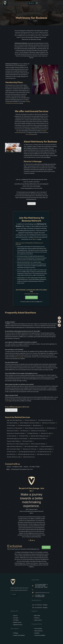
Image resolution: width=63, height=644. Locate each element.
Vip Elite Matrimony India (14, 457)
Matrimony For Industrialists (15, 428)
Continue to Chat (31, 297)
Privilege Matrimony (33, 433)
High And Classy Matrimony (14, 446)
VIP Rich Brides (11, 425)
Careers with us (38, 620)
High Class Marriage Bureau (14, 420)
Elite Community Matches (38, 444)
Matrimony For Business (49, 423)
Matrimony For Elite (12, 431)
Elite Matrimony (11, 454)
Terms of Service (38, 631)
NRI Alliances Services (43, 454)
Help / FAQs (37, 616)
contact (7, 401)
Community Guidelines (40, 635)
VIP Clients (16, 620)
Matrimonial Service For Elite (38, 439)
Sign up (31, 3)
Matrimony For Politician (30, 449)
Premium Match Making (13, 441)
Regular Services (17, 622)
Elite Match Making (12, 423)
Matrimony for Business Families (16, 433)
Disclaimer (37, 633)
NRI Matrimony (37, 425)
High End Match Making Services (40, 436)
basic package (20, 357)
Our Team (16, 618)
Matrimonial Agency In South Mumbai (17, 439)
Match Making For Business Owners (35, 428)
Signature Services (18, 625)
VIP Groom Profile (27, 441)
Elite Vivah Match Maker (14, 449)
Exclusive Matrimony (46, 446)
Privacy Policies (38, 628)
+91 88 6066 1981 (11, 410)
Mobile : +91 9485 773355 (32, 467)
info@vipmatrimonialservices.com (22, 469)
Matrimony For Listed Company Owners (18, 444)
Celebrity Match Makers (45, 449)
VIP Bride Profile (24, 436)
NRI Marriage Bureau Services (26, 454)
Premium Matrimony (30, 420)
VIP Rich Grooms (11, 452)
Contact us (31, 204)
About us (35, 239)
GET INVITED (46, 547)
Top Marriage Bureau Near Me (27, 452)
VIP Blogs (16, 633)
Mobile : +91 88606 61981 (14, 467)
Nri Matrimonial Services (44, 452)
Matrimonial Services (29, 457)
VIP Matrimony (24, 431)
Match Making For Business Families (30, 423)
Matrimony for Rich (46, 433)
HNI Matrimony (51, 428)
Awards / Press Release (19, 635)
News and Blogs (29, 134)
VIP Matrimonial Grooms (45, 420)
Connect (14, 594)
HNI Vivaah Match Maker (31, 446)
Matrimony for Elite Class (38, 431)
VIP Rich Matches (12, 436)
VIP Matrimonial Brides (24, 425)
